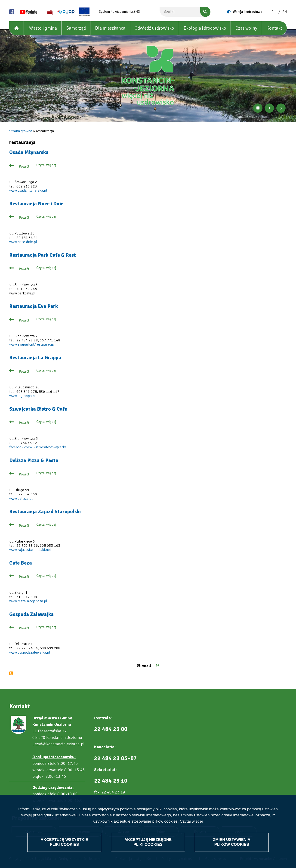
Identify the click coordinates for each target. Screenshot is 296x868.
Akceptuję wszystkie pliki (64, 842)
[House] (17, 28)
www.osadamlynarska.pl (28, 190)
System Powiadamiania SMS (119, 12)
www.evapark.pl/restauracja (31, 344)
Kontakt (274, 28)
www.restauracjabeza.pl (28, 601)
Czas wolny (246, 28)
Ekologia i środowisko (205, 28)
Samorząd (76, 28)
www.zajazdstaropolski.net (30, 550)
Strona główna (21, 131)
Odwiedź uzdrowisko (154, 28)
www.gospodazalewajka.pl (30, 653)
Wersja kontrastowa (248, 12)
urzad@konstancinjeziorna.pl (58, 744)
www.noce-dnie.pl (23, 242)
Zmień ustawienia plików (232, 842)
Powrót (24, 166)
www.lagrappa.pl (23, 396)
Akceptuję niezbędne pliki (148, 842)
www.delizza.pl (21, 499)
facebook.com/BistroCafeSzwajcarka (38, 447)
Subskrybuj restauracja (11, 673)
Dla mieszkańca (110, 28)
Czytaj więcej (191, 821)
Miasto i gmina (43, 28)
